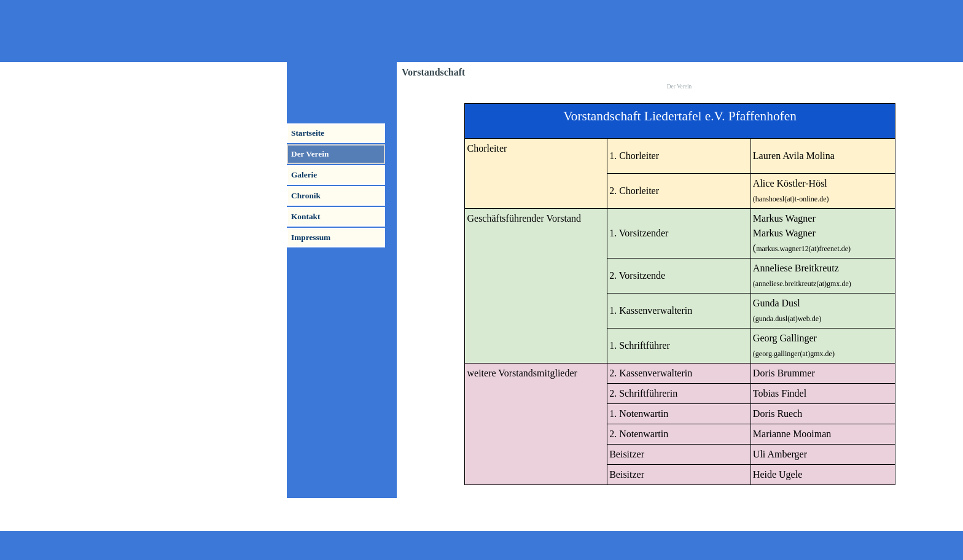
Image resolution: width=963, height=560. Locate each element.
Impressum (311, 237)
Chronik (306, 196)
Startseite (308, 133)
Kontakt (306, 216)
